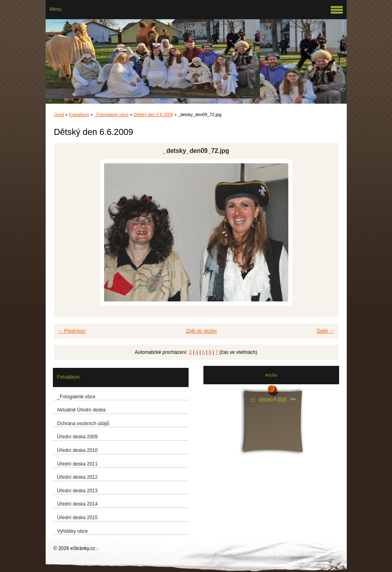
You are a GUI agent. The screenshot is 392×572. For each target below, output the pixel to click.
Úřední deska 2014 (77, 504)
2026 (281, 399)
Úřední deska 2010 (77, 450)
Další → (326, 331)
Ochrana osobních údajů (83, 423)
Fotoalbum (79, 114)
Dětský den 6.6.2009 (153, 114)
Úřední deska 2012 (77, 477)
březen (266, 399)
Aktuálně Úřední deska (81, 410)
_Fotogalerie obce (111, 114)
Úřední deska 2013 (77, 491)
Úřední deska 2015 (77, 518)
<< (253, 399)
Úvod (59, 114)
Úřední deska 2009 (77, 437)
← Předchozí (72, 331)
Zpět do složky (201, 331)
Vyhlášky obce (72, 531)
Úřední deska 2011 (77, 464)
